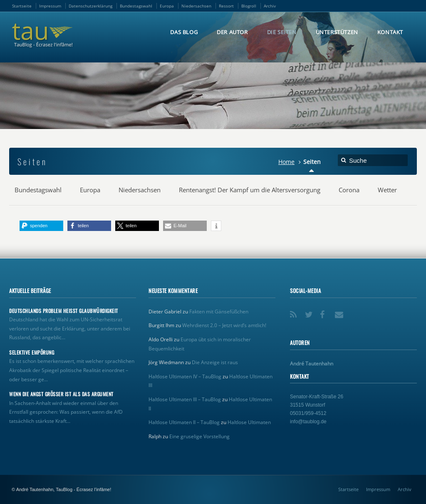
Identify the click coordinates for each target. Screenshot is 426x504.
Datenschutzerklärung (90, 6)
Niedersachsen (196, 6)
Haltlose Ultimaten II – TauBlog (184, 422)
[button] (41, 226)
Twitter (310, 312)
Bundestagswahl (136, 6)
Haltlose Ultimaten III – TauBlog (185, 399)
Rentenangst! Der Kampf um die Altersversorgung (250, 190)
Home (286, 162)
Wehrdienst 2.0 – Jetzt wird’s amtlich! (224, 325)
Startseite (22, 6)
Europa (167, 6)
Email (340, 312)
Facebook (325, 312)
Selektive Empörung (32, 353)
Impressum (50, 6)
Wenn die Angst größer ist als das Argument (61, 394)
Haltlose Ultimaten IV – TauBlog (185, 376)
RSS (295, 312)
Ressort (226, 6)
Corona (349, 190)
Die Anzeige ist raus (215, 362)
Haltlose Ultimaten (249, 422)
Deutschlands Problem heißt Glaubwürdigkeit (64, 311)
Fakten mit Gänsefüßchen (219, 312)
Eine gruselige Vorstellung (199, 436)
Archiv (270, 6)
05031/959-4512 (308, 413)
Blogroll (249, 6)
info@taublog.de (308, 422)
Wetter (387, 190)
